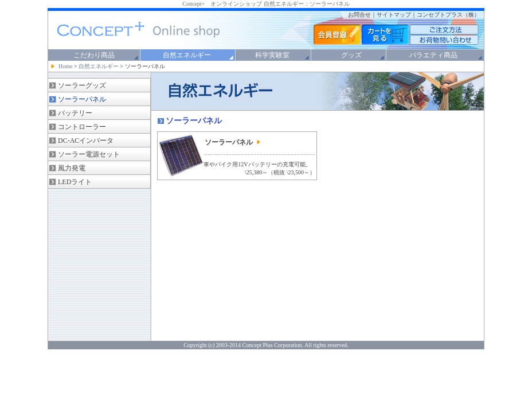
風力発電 (72, 168)
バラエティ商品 (433, 55)
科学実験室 (272, 55)
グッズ (351, 55)
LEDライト (75, 182)
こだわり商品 (94, 55)
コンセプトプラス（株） (448, 15)
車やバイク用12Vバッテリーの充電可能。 (257, 164)
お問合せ (359, 15)
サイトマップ (394, 15)
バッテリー (75, 113)
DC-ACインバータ (86, 141)
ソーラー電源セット (89, 154)
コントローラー (82, 127)
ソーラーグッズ (82, 85)
